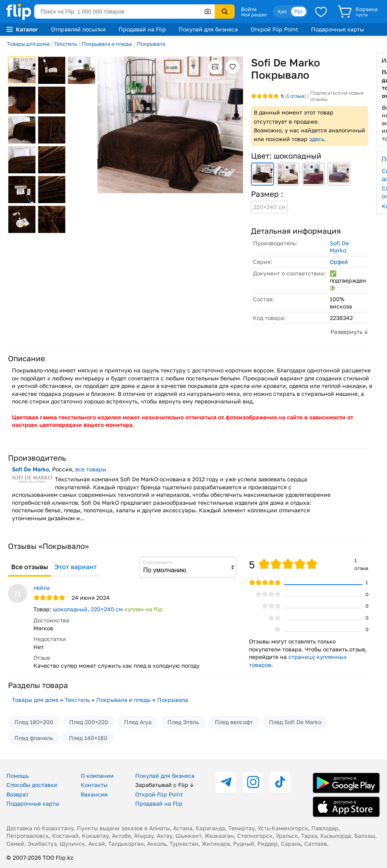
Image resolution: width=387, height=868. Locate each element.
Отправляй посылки (78, 29)
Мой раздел (254, 15)
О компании (97, 776)
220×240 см (269, 207)
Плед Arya (138, 722)
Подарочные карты (337, 29)
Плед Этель (183, 722)
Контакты (94, 785)
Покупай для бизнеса (208, 29)
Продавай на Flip (142, 29)
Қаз (282, 11)
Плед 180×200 (34, 722)
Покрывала (151, 44)
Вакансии (94, 794)
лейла (42, 588)
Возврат (18, 794)
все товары (91, 469)
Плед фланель (34, 738)
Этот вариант (76, 567)
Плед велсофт (234, 722)
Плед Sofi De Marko (295, 722)
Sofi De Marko (339, 247)
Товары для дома (28, 44)
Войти (249, 9)
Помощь (18, 776)
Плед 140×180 (88, 738)
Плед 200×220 (89, 722)
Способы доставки (32, 785)
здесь (317, 139)
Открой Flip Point (274, 29)
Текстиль (66, 44)
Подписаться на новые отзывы (337, 96)
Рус (299, 11)
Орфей (339, 262)
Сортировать (158, 562)
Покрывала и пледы (107, 44)
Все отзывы (30, 567)
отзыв (296, 96)
